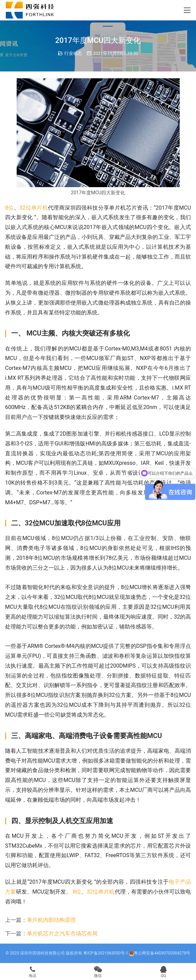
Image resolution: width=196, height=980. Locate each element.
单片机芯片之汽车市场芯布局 (62, 934)
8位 (10, 208)
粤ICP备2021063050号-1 (106, 953)
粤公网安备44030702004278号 (160, 953)
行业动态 (73, 53)
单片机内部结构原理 (51, 920)
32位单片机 (34, 208)
